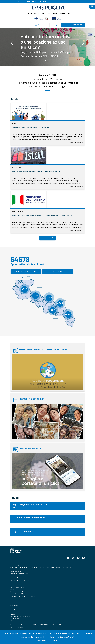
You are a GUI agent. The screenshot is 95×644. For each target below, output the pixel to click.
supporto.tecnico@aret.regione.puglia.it (23, 596)
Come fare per (41, 25)
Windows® (20, 616)
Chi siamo (13, 608)
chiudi (55, 641)
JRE (11, 621)
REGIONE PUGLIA (17, 2)
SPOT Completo (15, 619)
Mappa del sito (15, 606)
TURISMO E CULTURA (31, 2)
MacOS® (27, 616)
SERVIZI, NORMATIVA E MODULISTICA (32, 505)
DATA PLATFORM (58, 271)
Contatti (13, 610)
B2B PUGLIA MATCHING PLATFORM (31, 518)
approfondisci (42, 641)
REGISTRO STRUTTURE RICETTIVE (26, 271)
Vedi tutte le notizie (47, 238)
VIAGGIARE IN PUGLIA (26, 532)
